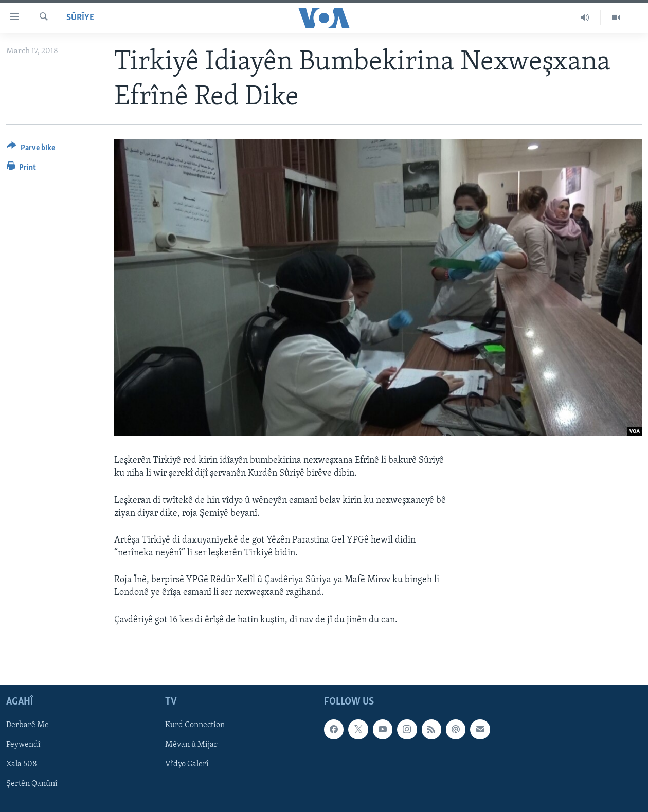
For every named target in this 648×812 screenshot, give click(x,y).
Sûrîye (80, 18)
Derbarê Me (28, 725)
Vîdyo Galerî (187, 764)
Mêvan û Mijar (191, 745)
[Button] (31, 149)
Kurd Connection (195, 725)
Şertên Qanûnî (32, 784)
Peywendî (23, 745)
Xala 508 (22, 764)
